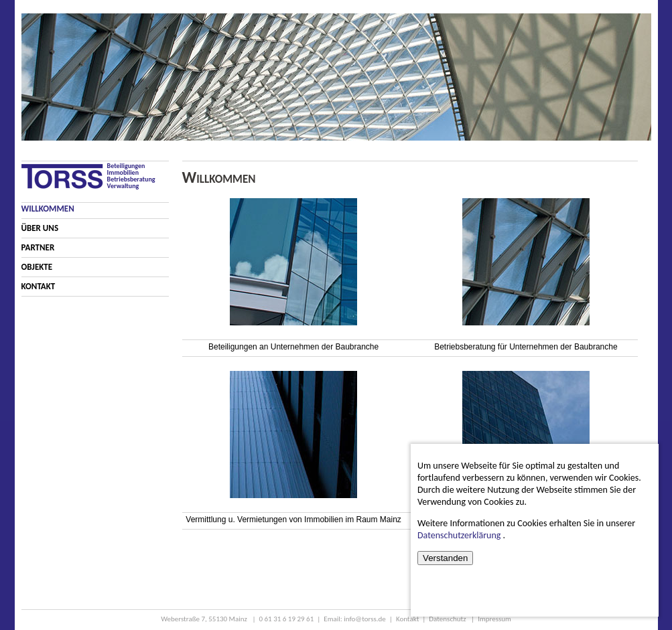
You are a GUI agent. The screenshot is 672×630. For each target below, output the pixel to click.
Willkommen (48, 209)
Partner (38, 247)
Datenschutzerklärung (459, 535)
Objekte (37, 267)
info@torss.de (365, 619)
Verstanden (445, 558)
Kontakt (39, 286)
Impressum (494, 619)
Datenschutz (448, 619)
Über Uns (40, 228)
